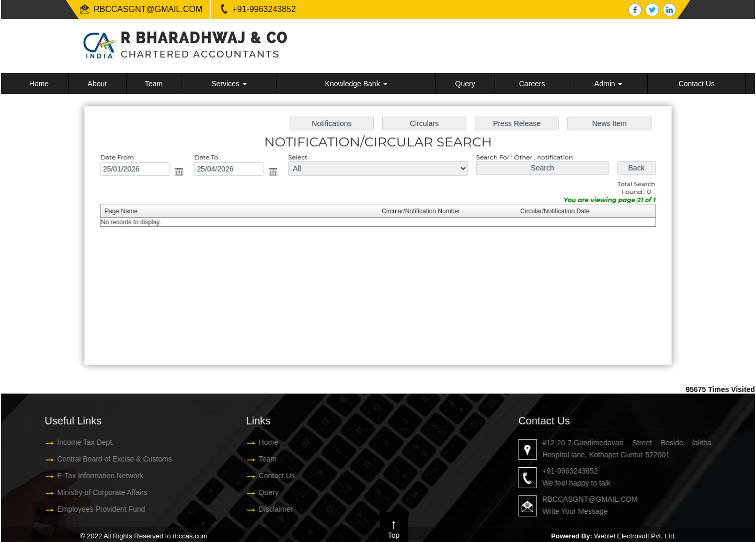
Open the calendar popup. (183, 172)
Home (39, 84)
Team (154, 84)
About (98, 84)
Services (229, 84)
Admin (609, 84)
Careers (532, 84)
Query (465, 84)
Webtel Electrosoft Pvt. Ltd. (635, 536)
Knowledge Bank (356, 84)
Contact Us (697, 84)
